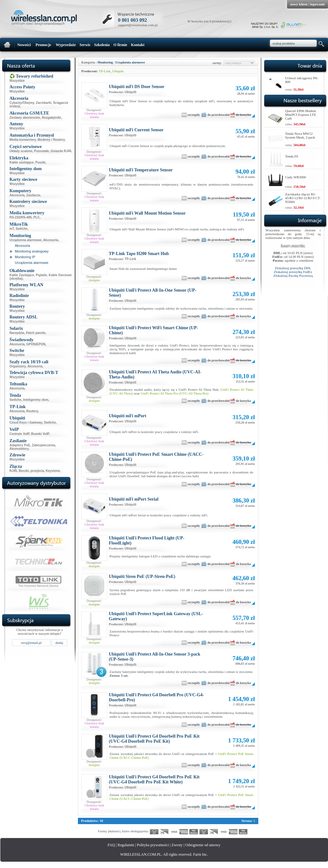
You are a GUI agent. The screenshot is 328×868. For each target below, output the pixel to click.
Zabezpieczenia (43, 445)
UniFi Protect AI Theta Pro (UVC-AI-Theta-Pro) (175, 393)
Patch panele (36, 333)
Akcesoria (17, 195)
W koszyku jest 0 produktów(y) (209, 21)
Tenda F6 (292, 156)
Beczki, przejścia (31, 471)
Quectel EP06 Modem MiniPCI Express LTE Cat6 (301, 115)
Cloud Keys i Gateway (26, 422)
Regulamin (126, 845)
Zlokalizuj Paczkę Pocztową (293, 276)
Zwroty (177, 845)
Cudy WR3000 (296, 177)
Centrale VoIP (19, 434)
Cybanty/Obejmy (22, 103)
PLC (37, 217)
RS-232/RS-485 (21, 217)
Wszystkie (17, 81)
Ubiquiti (118, 71)
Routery (32, 411)
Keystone (53, 471)
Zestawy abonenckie (25, 118)
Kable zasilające (22, 162)
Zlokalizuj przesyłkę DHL (293, 268)
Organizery (18, 366)
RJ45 (13, 471)
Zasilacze (33, 195)
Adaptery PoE (20, 445)
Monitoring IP (25, 257)
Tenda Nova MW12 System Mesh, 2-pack (300, 135)
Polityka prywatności (153, 845)
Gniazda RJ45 (61, 151)
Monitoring (105, 62)
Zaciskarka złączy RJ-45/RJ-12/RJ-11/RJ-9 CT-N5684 (303, 198)
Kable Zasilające (22, 275)
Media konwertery (23, 140)
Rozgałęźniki (52, 118)
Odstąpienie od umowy (203, 845)
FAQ (111, 845)
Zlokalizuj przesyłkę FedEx (293, 272)
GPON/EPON (36, 344)
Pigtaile (41, 275)
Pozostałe (41, 151)
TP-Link (105, 71)
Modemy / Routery (51, 140)
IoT (12, 229)
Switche (21, 229)
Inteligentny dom (36, 400)
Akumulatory (19, 449)
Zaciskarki (44, 103)
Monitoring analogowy (32, 251)
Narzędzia (17, 333)
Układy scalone (21, 151)
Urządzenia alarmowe (26, 240)
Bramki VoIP (40, 434)
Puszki (40, 162)
